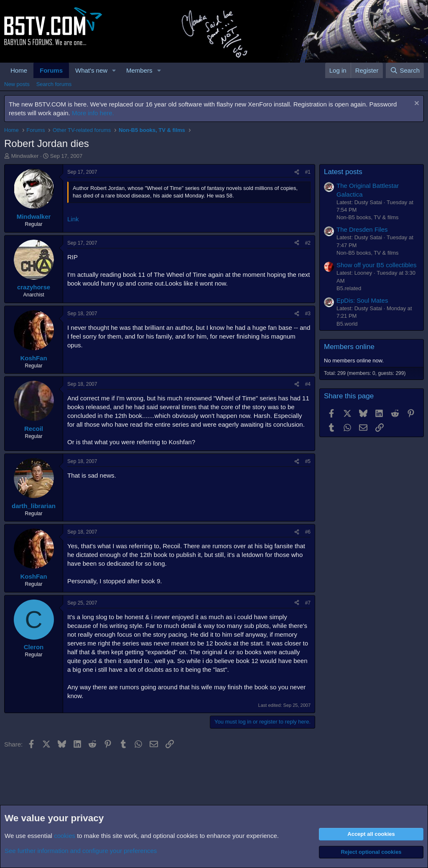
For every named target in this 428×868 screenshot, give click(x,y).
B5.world (347, 324)
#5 (308, 461)
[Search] (405, 70)
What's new (91, 70)
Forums (51, 70)
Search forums (54, 84)
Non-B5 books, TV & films (368, 217)
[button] (114, 70)
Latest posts (343, 172)
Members (139, 70)
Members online (349, 347)
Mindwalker (25, 156)
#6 (308, 532)
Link (73, 219)
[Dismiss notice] (416, 104)
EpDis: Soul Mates (362, 300)
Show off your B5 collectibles (377, 265)
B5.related (349, 288)
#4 (308, 384)
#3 (308, 314)
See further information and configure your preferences (81, 851)
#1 (308, 172)
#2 (308, 243)
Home (19, 70)
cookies (65, 836)
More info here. (93, 113)
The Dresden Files (362, 229)
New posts (17, 84)
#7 (308, 603)
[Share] (297, 172)
